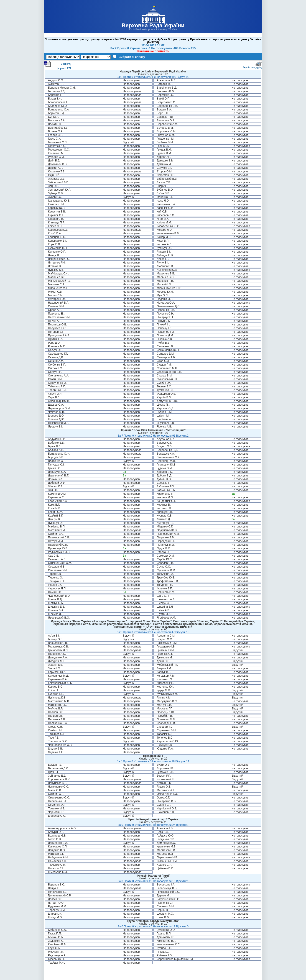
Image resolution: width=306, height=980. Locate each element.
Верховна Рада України (153, 25)
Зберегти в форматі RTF (58, 65)
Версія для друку (252, 67)
